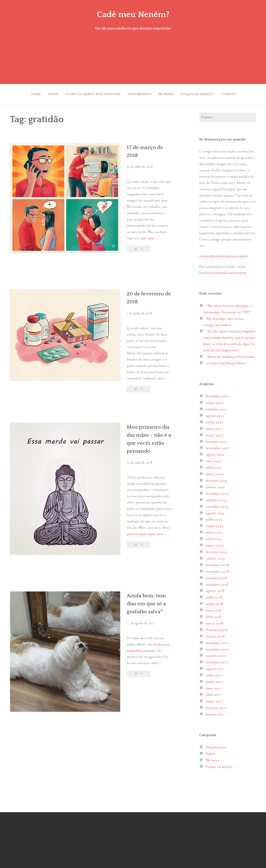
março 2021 (215, 433)
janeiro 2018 (215, 634)
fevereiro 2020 (217, 479)
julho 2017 (214, 673)
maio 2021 (214, 427)
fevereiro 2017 (217, 706)
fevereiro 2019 (217, 550)
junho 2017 (215, 680)
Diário (210, 752)
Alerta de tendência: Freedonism (231, 355)
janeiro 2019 (215, 557)
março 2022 (215, 401)
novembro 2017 (217, 647)
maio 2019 (214, 530)
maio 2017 (214, 686)
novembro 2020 (217, 446)
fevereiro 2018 (217, 628)
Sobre (49, 93)
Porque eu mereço (200, 93)
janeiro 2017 (215, 712)
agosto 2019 (215, 511)
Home (29, 93)
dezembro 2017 (217, 641)
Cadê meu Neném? (133, 14)
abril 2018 (213, 615)
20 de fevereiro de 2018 (122, 256)
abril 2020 (213, 466)
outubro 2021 (216, 407)
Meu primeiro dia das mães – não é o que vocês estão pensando (129, 365)
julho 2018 (214, 596)
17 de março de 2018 (117, 145)
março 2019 (215, 543)
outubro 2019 (216, 498)
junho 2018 (215, 602)
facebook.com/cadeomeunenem (223, 271)
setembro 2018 (217, 583)
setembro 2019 (217, 505)
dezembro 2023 (217, 394)
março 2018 (215, 621)
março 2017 (215, 699)
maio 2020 (214, 459)
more (153, 197)
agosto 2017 (215, 667)
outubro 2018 (216, 576)
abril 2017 (213, 693)
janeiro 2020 (215, 485)
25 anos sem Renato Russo (226, 361)
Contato (234, 93)
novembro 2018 (217, 570)
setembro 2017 (217, 660)
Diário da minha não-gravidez (90, 93)
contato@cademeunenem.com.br (223, 254)
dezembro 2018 (217, 563)
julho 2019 (214, 518)
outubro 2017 (216, 654)
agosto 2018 (215, 589)
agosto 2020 (215, 453)
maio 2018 (214, 608)
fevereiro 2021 (217, 440)
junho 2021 (215, 420)
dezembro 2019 (217, 492)
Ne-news (167, 93)
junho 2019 (215, 524)
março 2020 (215, 472)
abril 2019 (213, 537)
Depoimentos (139, 93)
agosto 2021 (215, 414)
